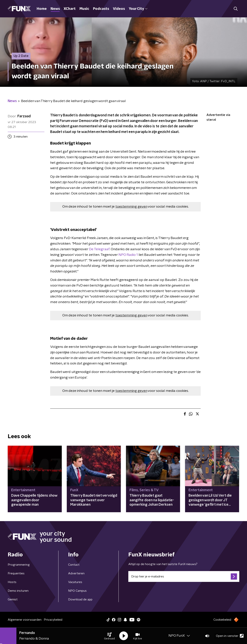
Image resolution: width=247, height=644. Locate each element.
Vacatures (75, 582)
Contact (74, 565)
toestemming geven (131, 207)
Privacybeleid (53, 620)
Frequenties (16, 573)
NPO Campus (77, 591)
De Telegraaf (99, 249)
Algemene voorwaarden (25, 620)
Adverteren (76, 573)
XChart (70, 9)
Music (84, 9)
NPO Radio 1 (128, 255)
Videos (119, 9)
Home (42, 9)
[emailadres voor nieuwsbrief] (184, 576)
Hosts (12, 582)
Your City (138, 9)
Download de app (80, 599)
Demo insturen (18, 591)
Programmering (19, 565)
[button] (109, 636)
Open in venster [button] (230, 636)
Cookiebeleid (222, 620)
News (55, 9)
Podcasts (101, 9)
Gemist (13, 599)
